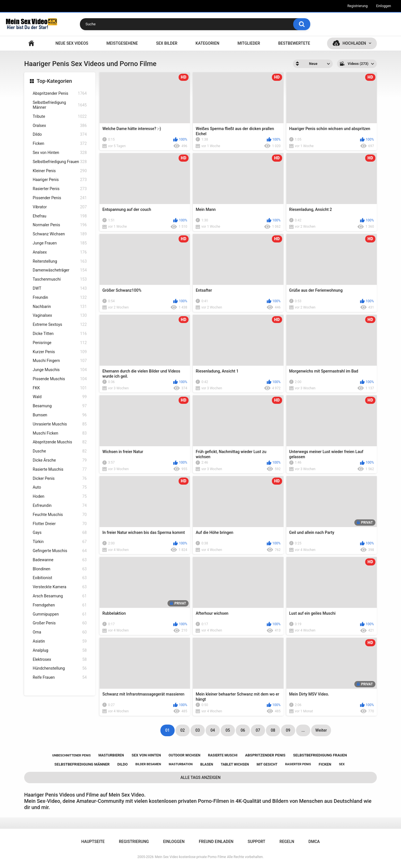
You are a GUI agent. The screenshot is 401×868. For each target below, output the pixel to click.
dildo (122, 764)
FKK (60, 388)
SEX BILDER (167, 43)
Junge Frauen (60, 243)
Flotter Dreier (60, 524)
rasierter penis (298, 764)
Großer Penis (60, 623)
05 (228, 730)
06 (243, 730)
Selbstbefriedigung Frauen (60, 162)
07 (258, 730)
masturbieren (111, 755)
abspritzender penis (265, 755)
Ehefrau (60, 216)
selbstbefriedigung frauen (320, 755)
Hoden (60, 496)
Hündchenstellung (60, 668)
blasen (207, 764)
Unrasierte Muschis (60, 424)
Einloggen (384, 6)
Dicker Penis (60, 479)
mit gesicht (267, 764)
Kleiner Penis (60, 171)
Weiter (321, 730)
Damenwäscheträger (60, 270)
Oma (60, 632)
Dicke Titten (60, 334)
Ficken (60, 144)
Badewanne (60, 560)
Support (257, 842)
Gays (60, 533)
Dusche (60, 451)
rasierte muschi (223, 755)
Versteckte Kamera (60, 587)
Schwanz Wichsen (60, 234)
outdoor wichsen (185, 755)
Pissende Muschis (60, 379)
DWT (60, 288)
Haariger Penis (60, 180)
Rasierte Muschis (60, 469)
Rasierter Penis (60, 189)
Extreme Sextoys (60, 325)
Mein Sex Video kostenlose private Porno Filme (190, 857)
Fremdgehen (60, 605)
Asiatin (60, 641)
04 (213, 730)
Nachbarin (60, 307)
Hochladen (354, 43)
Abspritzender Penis (60, 93)
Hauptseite (31, 43)
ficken (325, 764)
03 (198, 730)
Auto (60, 487)
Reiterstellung (60, 261)
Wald (60, 397)
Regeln (287, 842)
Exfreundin (60, 506)
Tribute (60, 117)
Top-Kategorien (54, 81)
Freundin (60, 298)
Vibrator (60, 207)
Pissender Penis (60, 198)
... (303, 730)
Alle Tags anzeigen (201, 778)
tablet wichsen (235, 764)
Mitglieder (249, 43)
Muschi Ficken (60, 433)
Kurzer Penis (60, 352)
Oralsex (60, 126)
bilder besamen (148, 764)
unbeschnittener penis (71, 755)
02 (183, 730)
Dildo (60, 134)
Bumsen (60, 415)
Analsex (60, 252)
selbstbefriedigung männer (82, 764)
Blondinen (60, 569)
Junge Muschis (60, 370)
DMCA (314, 842)
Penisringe (60, 343)
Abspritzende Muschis (60, 442)
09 (288, 730)
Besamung (60, 406)
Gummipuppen (60, 614)
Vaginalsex (60, 315)
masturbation (181, 764)
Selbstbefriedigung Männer (60, 105)
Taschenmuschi (60, 279)
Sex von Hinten (60, 153)
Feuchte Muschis (60, 515)
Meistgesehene (122, 43)
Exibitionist (60, 578)
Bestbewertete (294, 43)
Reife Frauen (60, 677)
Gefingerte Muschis (60, 551)
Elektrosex (60, 660)
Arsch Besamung (60, 596)
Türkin (60, 542)
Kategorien (208, 43)
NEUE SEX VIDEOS (72, 43)
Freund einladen (216, 842)
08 (273, 730)
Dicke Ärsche (60, 460)
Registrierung (357, 6)
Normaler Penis (60, 225)
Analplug (60, 650)
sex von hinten (146, 755)
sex (342, 764)
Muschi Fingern (60, 361)
